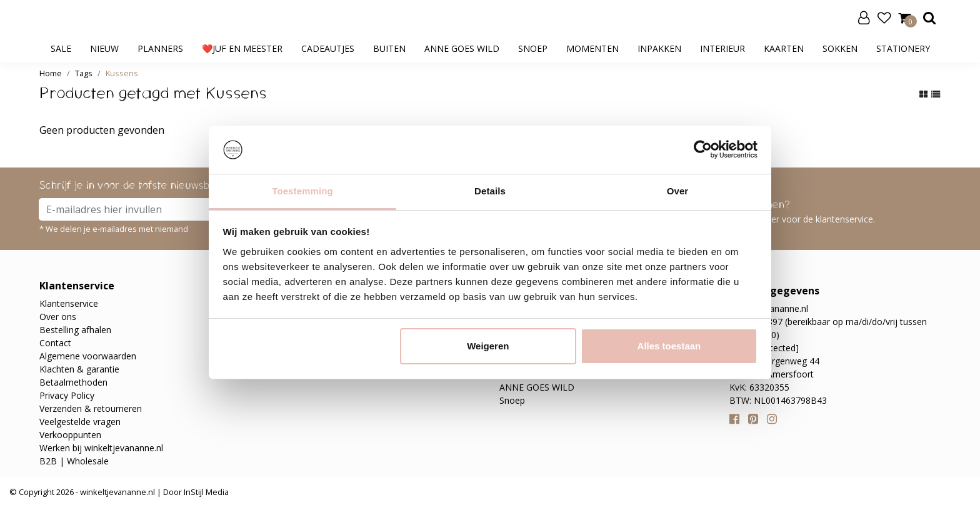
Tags (84, 73)
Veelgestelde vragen (80, 422)
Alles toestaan (669, 346)
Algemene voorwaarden (88, 356)
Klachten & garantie (79, 369)
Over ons (58, 317)
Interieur (722, 48)
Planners (160, 48)
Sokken (840, 48)
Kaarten (784, 48)
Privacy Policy (67, 395)
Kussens (122, 73)
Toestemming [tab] (302, 191)
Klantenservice (69, 303)
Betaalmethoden (73, 382)
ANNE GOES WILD (462, 48)
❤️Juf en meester (242, 48)
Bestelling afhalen (75, 330)
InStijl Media (205, 492)
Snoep (533, 48)
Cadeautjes (328, 48)
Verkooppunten (70, 435)
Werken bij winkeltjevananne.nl (101, 448)
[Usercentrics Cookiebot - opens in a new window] (703, 149)
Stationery (903, 48)
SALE (61, 48)
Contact (55, 343)
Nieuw (104, 48)
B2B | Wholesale (74, 461)
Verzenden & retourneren (91, 408)
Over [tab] (678, 191)
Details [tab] (490, 191)
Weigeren (488, 346)
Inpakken (659, 48)
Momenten (592, 48)
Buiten (389, 48)
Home (51, 73)
